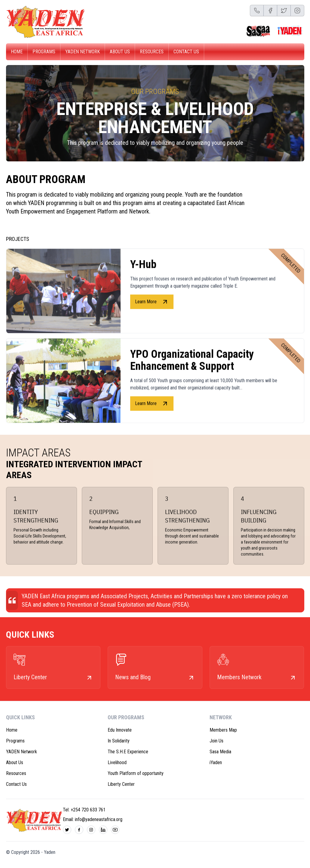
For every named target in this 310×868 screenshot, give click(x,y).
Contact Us (186, 52)
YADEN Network (83, 52)
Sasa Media (220, 752)
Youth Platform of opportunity (136, 773)
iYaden (216, 762)
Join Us (216, 741)
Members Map (223, 730)
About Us (120, 52)
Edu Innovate (120, 730)
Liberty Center (121, 784)
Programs (44, 52)
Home (17, 52)
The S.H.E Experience (128, 752)
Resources (152, 52)
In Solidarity (119, 741)
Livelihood (117, 762)
